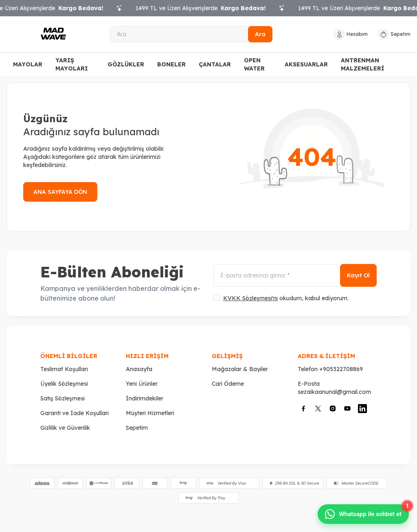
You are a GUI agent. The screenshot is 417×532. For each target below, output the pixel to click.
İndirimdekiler (145, 398)
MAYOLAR (28, 64)
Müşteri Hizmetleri (150, 413)
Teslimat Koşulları (64, 369)
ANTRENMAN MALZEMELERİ (363, 64)
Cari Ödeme (228, 384)
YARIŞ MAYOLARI (72, 64)
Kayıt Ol (358, 275)
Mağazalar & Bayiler (240, 369)
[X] (318, 408)
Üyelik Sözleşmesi (64, 384)
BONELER (171, 64)
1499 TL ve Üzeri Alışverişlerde (206, 8)
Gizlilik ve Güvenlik (65, 428)
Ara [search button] (260, 34)
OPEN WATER (254, 64)
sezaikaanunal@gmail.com (334, 392)
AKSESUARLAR (306, 64)
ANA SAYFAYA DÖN (60, 192)
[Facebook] (303, 409)
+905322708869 (341, 369)
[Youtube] (347, 408)
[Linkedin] (362, 409)
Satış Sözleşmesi (63, 398)
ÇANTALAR (215, 64)
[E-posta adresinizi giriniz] (295, 275)
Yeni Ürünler (142, 384)
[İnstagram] (333, 408)
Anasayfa (139, 369)
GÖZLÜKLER (126, 64)
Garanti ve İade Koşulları (75, 413)
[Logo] (53, 34)
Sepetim (137, 428)
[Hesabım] (351, 34)
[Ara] (191, 34)
